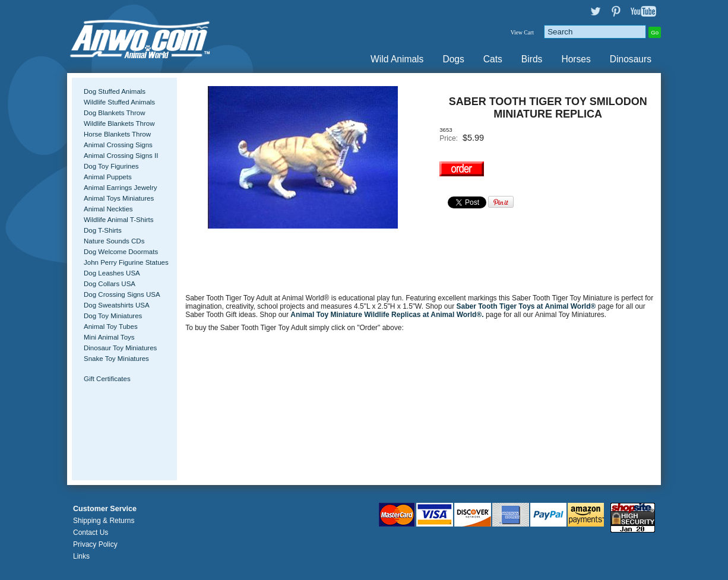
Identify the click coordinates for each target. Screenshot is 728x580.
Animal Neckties (108, 209)
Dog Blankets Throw (114, 113)
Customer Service (105, 509)
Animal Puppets (108, 177)
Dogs (453, 59)
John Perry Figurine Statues (126, 262)
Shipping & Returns (104, 521)
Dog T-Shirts (103, 230)
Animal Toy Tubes (111, 327)
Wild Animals (397, 59)
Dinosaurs (631, 59)
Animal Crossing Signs (118, 145)
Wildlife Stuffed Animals (119, 102)
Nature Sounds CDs (114, 241)
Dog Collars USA (110, 284)
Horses (576, 59)
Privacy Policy (95, 544)
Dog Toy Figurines (111, 166)
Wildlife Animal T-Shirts (119, 220)
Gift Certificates (107, 379)
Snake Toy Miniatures (116, 359)
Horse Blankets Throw (117, 134)
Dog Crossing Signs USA (122, 294)
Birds (532, 59)
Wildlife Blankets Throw (119, 123)
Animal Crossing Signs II (121, 156)
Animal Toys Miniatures (119, 198)
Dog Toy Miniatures (113, 316)
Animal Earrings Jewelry (121, 188)
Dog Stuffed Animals (115, 91)
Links (81, 556)
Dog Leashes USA (112, 273)
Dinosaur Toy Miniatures (120, 348)
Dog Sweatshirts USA (117, 305)
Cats (493, 59)
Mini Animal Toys (109, 337)
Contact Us (91, 533)
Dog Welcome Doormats (121, 252)
